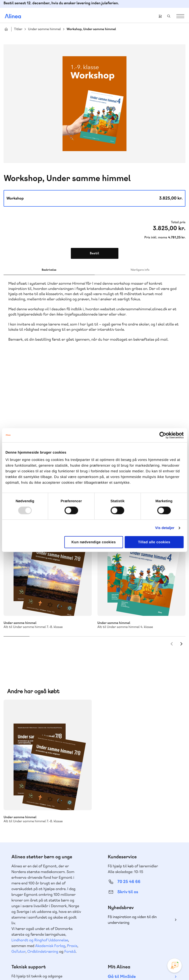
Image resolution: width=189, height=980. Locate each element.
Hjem (6, 29)
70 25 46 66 (129, 768)
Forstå (70, 838)
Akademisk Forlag (50, 832)
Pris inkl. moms (156, 237)
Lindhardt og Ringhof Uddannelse (40, 826)
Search (169, 16)
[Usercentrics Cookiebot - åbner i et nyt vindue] (163, 435)
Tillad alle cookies (154, 542)
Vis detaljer (165, 528)
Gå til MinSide (122, 863)
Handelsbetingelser (84, 966)
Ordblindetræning (43, 838)
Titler (18, 29)
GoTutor (18, 838)
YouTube (137, 934)
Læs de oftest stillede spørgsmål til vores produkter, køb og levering (42, 916)
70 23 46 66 (32, 878)
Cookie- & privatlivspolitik (50, 966)
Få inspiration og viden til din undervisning (132, 806)
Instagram (114, 934)
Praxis (72, 832)
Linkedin (148, 934)
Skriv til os (128, 778)
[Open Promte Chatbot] (174, 966)
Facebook (125, 934)
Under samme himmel (44, 29)
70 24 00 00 (129, 907)
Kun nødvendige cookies (94, 542)
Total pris (178, 222)
